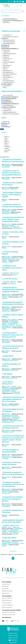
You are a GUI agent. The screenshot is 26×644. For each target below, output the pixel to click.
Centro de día (6, 456)
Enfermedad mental (8, 432)
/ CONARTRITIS (8, 356)
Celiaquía (15, 534)
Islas (13, 118)
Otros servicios (7, 166)
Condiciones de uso (13, 633)
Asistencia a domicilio (8, 226)
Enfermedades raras (8, 422)
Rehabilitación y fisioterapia (10, 296)
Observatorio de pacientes (9, 612)
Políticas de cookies (13, 636)
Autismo (11, 262)
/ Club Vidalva (7, 374)
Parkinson (5, 352)
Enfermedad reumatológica (10, 360)
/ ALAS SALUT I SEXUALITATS (8, 383)
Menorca (7, 164)
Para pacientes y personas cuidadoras (12, 610)
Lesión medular (17, 228)
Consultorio (6, 212)
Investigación (6, 418)
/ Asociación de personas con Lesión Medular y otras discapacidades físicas (13, 219)
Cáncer (4, 201)
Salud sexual (17, 393)
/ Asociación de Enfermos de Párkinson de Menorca (13, 347)
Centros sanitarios (7, 603)
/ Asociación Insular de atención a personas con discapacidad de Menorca (11, 173)
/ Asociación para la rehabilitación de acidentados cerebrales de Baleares (13, 290)
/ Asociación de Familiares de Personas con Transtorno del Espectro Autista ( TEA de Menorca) (13, 439)
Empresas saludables (7, 605)
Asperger (5, 262)
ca (11, 1)
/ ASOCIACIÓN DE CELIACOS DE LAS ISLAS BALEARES (13, 521)
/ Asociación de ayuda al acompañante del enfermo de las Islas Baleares (13, 484)
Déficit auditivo (6, 469)
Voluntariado (6, 167)
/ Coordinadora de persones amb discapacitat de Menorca (13, 303)
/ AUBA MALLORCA (9, 538)
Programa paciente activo (8, 615)
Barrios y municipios (7, 598)
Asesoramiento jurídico (9, 211)
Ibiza (6, 188)
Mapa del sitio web (13, 638)
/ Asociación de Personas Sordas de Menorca (11, 463)
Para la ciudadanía (7, 582)
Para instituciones (7, 617)
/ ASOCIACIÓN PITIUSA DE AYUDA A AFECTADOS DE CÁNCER (12, 195)
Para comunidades (7, 596)
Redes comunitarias (7, 607)
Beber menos (5, 589)
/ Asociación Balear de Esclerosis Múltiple (10, 451)
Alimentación (5, 586)
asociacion (6, 273)
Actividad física (6, 584)
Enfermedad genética (16, 421)
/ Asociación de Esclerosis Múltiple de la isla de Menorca (13, 160)
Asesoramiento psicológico (10, 258)
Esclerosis (5, 459)
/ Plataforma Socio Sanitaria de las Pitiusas (12, 184)
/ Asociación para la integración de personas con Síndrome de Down (12, 335)
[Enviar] (23, 11)
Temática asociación (13, 31)
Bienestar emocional (7, 591)
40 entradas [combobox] (13, 551)
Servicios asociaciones (13, 91)
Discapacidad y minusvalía (10, 189)
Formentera (5, 388)
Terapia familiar (13, 324)
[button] (13, 16)
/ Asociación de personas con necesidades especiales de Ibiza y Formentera (13, 399)
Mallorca (8, 210)
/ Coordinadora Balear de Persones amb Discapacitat (12, 206)
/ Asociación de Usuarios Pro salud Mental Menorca (13, 427)
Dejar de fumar (6, 593)
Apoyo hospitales (17, 326)
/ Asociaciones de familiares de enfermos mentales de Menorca (12, 499)
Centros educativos (7, 601)
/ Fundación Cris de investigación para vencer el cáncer (12, 268)
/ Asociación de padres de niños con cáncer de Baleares (13, 473)
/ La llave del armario (10, 279)
